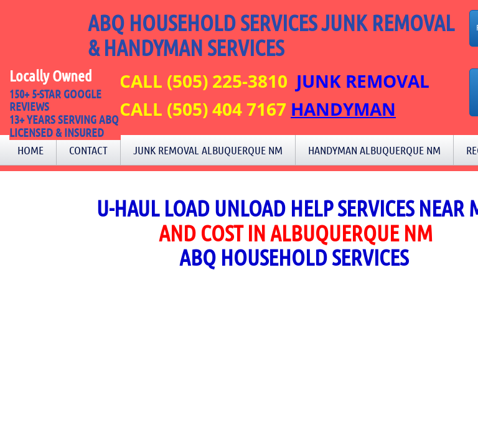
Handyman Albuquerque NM (374, 150)
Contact (88, 150)
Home (30, 150)
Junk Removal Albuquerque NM (208, 150)
